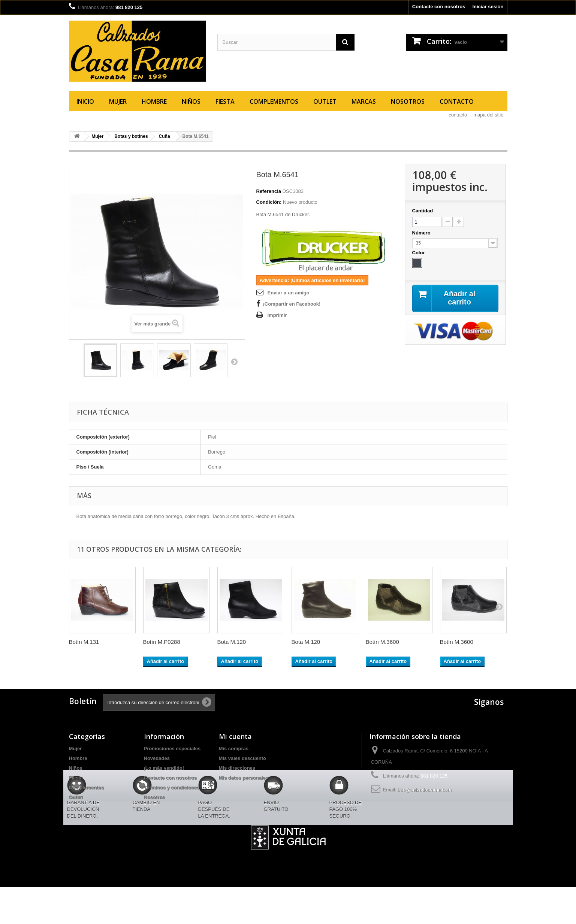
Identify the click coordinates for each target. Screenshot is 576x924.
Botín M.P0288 (162, 642)
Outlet (325, 102)
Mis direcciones (237, 768)
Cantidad (423, 211)
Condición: (269, 202)
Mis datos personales (244, 778)
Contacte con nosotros (439, 7)
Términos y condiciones (172, 787)
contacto (458, 115)
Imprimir (277, 315)
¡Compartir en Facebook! (292, 304)
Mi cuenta (235, 736)
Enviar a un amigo (289, 293)
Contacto (457, 102)
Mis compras (234, 749)
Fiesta (225, 102)
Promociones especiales (172, 749)
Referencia (269, 191)
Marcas (364, 102)
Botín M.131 (84, 642)
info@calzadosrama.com (424, 790)
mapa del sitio (488, 115)
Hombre (154, 102)
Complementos (274, 102)
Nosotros (408, 102)
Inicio (85, 102)
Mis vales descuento (242, 758)
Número (422, 233)
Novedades (157, 758)
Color (419, 253)
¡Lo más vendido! (164, 768)
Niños (191, 102)
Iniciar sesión (488, 7)
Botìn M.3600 (382, 642)
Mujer (118, 102)
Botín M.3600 (457, 642)
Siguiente (234, 361)
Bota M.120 (232, 642)
